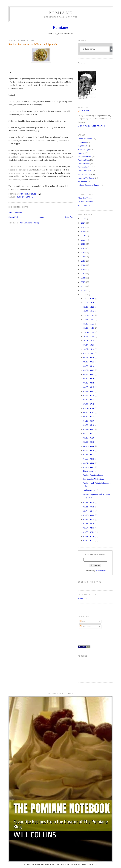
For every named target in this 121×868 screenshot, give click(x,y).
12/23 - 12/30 (89, 303)
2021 (83, 236)
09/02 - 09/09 (89, 370)
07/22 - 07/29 (89, 395)
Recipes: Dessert (85, 157)
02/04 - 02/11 (89, 528)
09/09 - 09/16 (89, 366)
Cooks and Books (85, 139)
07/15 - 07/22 (89, 400)
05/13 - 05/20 (89, 438)
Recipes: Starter (25, 197)
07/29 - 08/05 (89, 391)
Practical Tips (83, 149)
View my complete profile (91, 126)
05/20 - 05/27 (89, 434)
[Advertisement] (88, 668)
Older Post (69, 217)
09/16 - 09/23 (89, 362)
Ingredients (82, 146)
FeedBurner (101, 571)
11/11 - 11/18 (89, 328)
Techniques (82, 181)
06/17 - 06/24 (89, 417)
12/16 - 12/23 (89, 307)
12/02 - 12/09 (89, 315)
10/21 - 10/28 (89, 341)
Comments (85, 627)
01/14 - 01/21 (89, 541)
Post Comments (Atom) (29, 223)
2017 (83, 253)
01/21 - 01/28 (89, 536)
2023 (83, 227)
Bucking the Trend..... (92, 490)
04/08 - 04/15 (89, 459)
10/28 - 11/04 (89, 337)
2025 (83, 219)
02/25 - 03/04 (89, 515)
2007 (83, 295)
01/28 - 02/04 (89, 532)
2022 (83, 231)
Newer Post (13, 217)
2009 (83, 286)
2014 (83, 265)
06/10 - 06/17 (89, 421)
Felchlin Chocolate (86, 202)
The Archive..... (89, 471)
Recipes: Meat (84, 164)
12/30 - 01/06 (89, 298)
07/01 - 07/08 (89, 408)
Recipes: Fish (83, 160)
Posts (83, 621)
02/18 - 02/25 (89, 519)
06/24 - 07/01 (89, 412)
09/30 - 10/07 (89, 353)
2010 (83, 282)
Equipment (82, 142)
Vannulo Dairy (84, 205)
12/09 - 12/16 (89, 311)
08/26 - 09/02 (89, 374)
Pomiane (61, 13)
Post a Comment (15, 213)
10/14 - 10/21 (89, 345)
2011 (83, 278)
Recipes (81, 153)
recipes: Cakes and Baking (89, 185)
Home (41, 217)
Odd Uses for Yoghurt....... (94, 479)
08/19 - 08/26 (89, 379)
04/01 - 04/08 (89, 463)
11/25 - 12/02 (89, 320)
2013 (83, 269)
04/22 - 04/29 (89, 451)
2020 (83, 240)
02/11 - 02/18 (89, 524)
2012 (83, 274)
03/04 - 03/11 (89, 511)
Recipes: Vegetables (86, 178)
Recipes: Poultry (85, 167)
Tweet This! (83, 599)
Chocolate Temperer (86, 198)
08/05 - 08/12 (89, 387)
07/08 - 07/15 (89, 404)
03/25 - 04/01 (89, 467)
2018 (83, 248)
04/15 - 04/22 (89, 455)
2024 (83, 223)
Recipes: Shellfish (85, 171)
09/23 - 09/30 (89, 358)
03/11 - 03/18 (89, 507)
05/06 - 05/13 (89, 442)
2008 (83, 290)
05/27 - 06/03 (89, 429)
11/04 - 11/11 (89, 332)
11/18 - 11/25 (89, 324)
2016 (83, 257)
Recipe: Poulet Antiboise (93, 475)
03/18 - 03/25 (89, 503)
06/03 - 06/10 (89, 425)
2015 (83, 261)
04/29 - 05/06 (89, 446)
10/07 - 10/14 (89, 349)
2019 (83, 244)
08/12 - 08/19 (89, 383)
